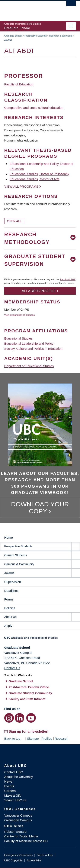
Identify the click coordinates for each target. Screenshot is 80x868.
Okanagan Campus (18, 820)
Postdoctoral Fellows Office (29, 687)
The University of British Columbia (29, 9)
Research (61, 738)
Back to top (14, 738)
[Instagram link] (9, 718)
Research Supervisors (61, 36)
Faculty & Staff (68, 279)
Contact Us (12, 668)
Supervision (13, 582)
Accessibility (34, 860)
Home (9, 537)
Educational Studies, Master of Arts (34, 179)
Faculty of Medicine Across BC (26, 841)
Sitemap (33, 738)
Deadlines (11, 591)
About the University (19, 777)
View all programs (21, 186)
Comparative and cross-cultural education (34, 108)
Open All (14, 221)
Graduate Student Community (30, 693)
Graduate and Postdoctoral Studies (40, 639)
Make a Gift (12, 795)
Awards (9, 573)
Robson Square (15, 832)
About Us (10, 617)
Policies (10, 608)
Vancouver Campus (18, 815)
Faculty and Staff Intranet (27, 699)
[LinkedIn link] (20, 718)
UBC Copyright (13, 860)
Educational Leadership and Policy (29, 343)
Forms (9, 599)
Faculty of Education (19, 84)
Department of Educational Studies (29, 366)
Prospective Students (36, 36)
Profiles (47, 738)
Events (9, 786)
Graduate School (13, 36)
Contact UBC (14, 772)
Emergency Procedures (18, 855)
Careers (10, 791)
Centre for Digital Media (21, 836)
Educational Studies (18, 338)
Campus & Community (19, 564)
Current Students (16, 555)
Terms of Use (45, 855)
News (8, 781)
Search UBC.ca (15, 800)
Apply (8, 626)
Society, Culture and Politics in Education (33, 349)
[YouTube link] (31, 718)
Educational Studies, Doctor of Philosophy (39, 174)
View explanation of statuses (19, 315)
